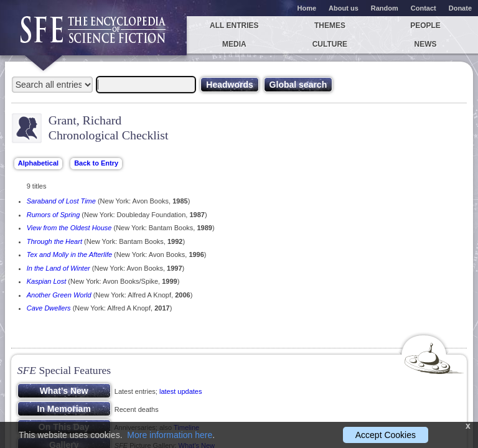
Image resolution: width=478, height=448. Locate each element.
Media (234, 44)
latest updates (181, 391)
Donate (460, 8)
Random (385, 8)
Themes (330, 26)
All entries (234, 26)
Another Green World (59, 295)
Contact (424, 8)
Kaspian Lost (47, 281)
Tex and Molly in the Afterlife (69, 254)
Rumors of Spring (54, 215)
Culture (330, 44)
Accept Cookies (386, 435)
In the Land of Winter (59, 268)
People (425, 26)
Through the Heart (54, 241)
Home (307, 8)
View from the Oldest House (69, 228)
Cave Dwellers (49, 308)
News (426, 44)
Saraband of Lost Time (61, 201)
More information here (170, 435)
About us (344, 8)
